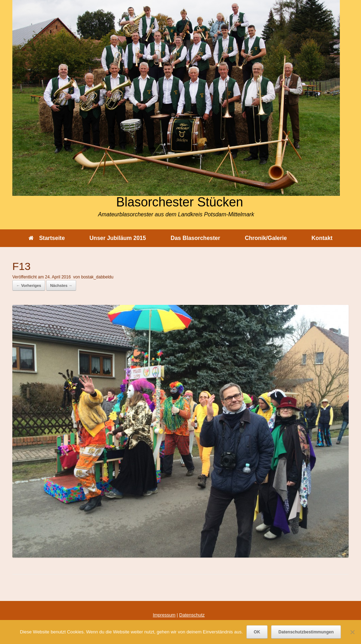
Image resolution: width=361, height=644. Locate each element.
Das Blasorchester (195, 238)
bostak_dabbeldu (97, 277)
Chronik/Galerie (266, 238)
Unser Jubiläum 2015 (118, 238)
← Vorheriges (29, 285)
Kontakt (322, 238)
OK (257, 632)
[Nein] (352, 632)
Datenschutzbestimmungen (306, 632)
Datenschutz (192, 615)
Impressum (164, 615)
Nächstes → (61, 285)
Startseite (47, 238)
